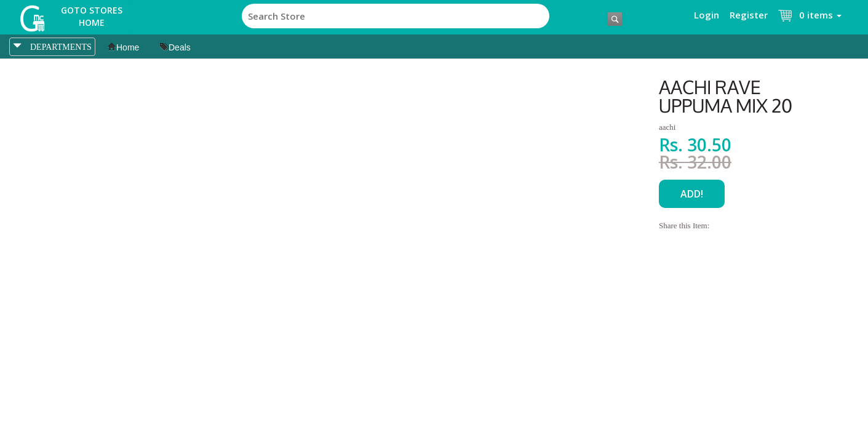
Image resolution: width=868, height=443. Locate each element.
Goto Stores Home (92, 16)
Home (123, 47)
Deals (175, 47)
